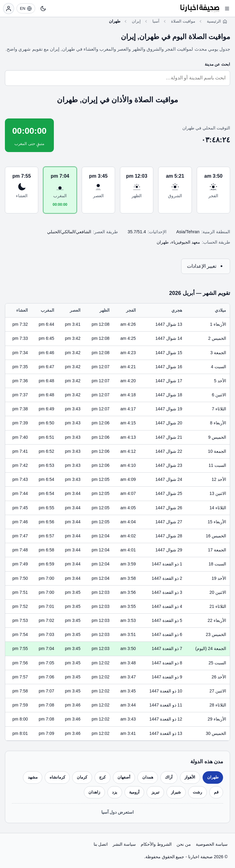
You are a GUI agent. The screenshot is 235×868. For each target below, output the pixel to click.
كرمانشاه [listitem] (57, 777)
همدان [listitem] (148, 777)
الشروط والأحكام (156, 844)
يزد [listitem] (115, 792)
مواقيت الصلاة (183, 21)
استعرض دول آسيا (118, 812)
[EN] (26, 8)
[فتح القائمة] (227, 9)
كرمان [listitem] (82, 777)
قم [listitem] (216, 792)
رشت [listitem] (197, 792)
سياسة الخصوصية (212, 844)
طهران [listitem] (213, 777)
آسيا (156, 21)
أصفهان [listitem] (124, 777)
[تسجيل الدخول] (9, 9)
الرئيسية (214, 21)
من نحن (184, 844)
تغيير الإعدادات (206, 266)
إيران (136, 21)
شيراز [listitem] (176, 792)
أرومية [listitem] (134, 792)
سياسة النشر (124, 844)
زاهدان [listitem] (94, 792)
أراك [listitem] (169, 777)
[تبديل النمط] (43, 9)
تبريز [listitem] (155, 792)
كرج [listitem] (102, 777)
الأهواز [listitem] (190, 777)
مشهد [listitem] (33, 777)
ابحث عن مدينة (217, 64)
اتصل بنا (101, 844)
